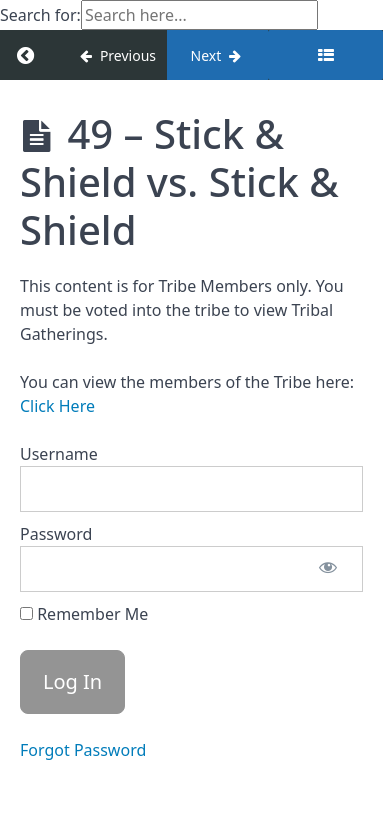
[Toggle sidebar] (325, 55)
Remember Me (84, 614)
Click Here (57, 406)
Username (59, 454)
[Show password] (328, 569)
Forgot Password (83, 750)
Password (56, 534)
